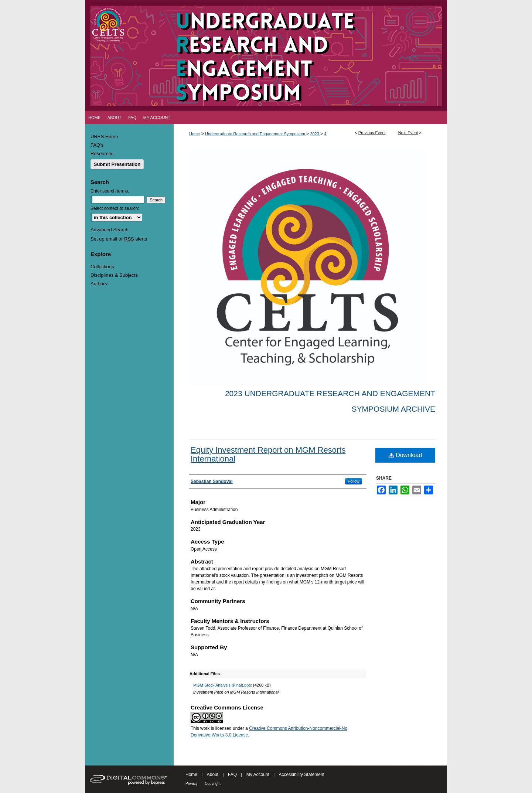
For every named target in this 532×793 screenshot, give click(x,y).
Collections (102, 267)
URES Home (104, 137)
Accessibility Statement (302, 775)
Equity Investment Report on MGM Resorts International (268, 454)
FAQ (232, 775)
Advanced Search (110, 230)
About (213, 775)
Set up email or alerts (119, 239)
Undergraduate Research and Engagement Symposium (256, 134)
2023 (315, 134)
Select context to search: (115, 208)
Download (405, 455)
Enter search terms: (110, 191)
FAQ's (97, 145)
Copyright (213, 784)
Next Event (408, 133)
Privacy (192, 784)
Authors (99, 284)
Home (195, 134)
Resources (102, 154)
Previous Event (372, 133)
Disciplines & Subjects (114, 275)
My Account (258, 775)
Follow (354, 481)
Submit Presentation (117, 164)
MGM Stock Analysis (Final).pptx (223, 685)
